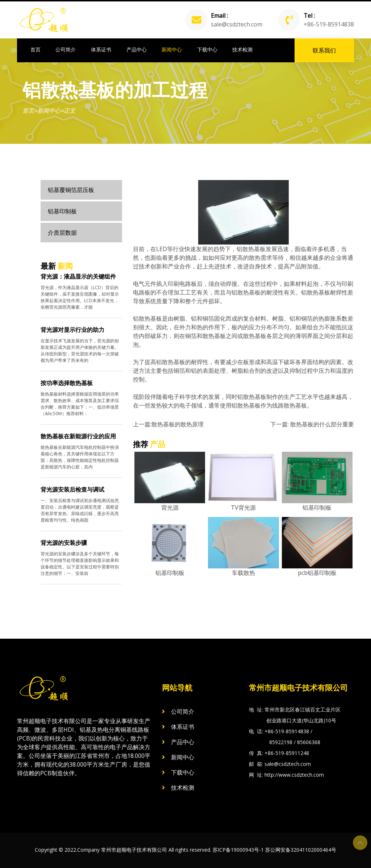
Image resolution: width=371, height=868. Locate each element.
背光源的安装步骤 (64, 543)
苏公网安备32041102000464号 (301, 850)
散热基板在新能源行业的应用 (78, 436)
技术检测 (242, 50)
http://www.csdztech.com (294, 775)
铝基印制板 (62, 211)
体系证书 (101, 50)
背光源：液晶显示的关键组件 (78, 276)
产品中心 (137, 50)
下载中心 (207, 50)
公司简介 (66, 50)
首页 (36, 50)
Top (360, 843)
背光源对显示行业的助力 (72, 330)
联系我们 (324, 50)
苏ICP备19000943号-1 (238, 850)
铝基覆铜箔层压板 (71, 190)
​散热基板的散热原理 (178, 424)
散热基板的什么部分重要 (322, 424)
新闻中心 (172, 50)
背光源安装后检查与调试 (72, 489)
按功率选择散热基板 (67, 383)
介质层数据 (62, 233)
